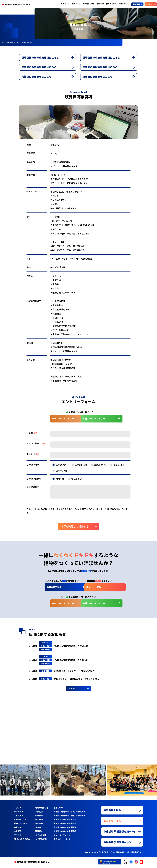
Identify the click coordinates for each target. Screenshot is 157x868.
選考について (122, 4)
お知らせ (45, 643)
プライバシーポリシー (94, 510)
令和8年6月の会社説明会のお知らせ (71, 647)
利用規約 (111, 510)
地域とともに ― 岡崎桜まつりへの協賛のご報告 (77, 680)
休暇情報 (45, 672)
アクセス (18, 836)
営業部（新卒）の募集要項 (65, 821)
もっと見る (72, 690)
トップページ (20, 809)
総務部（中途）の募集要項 (65, 832)
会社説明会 (45, 650)
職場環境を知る (87, 4)
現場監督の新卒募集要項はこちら (40, 58)
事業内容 (39, 813)
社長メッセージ (21, 824)
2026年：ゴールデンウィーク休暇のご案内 (74, 672)
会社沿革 (18, 828)
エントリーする (90, 588)
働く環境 (39, 821)
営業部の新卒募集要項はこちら (39, 68)
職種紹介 (98, 4)
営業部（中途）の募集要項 (65, 824)
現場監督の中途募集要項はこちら (101, 58)
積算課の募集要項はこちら (37, 78)
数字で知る (63, 4)
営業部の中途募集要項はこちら (100, 68)
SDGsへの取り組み (22, 840)
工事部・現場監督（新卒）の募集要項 (69, 813)
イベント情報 (45, 647)
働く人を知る (109, 4)
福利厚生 (39, 824)
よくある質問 (41, 840)
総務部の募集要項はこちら (98, 78)
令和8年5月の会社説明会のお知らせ (71, 661)
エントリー (148, 4)
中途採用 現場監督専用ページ (120, 833)
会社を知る (74, 4)
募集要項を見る (44, 588)
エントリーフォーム (62, 836)
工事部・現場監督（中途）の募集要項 (69, 817)
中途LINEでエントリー (94, 420)
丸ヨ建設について (21, 821)
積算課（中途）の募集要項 (65, 828)
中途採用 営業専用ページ (117, 844)
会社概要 (18, 832)
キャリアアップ (42, 828)
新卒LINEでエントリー (47, 420)
